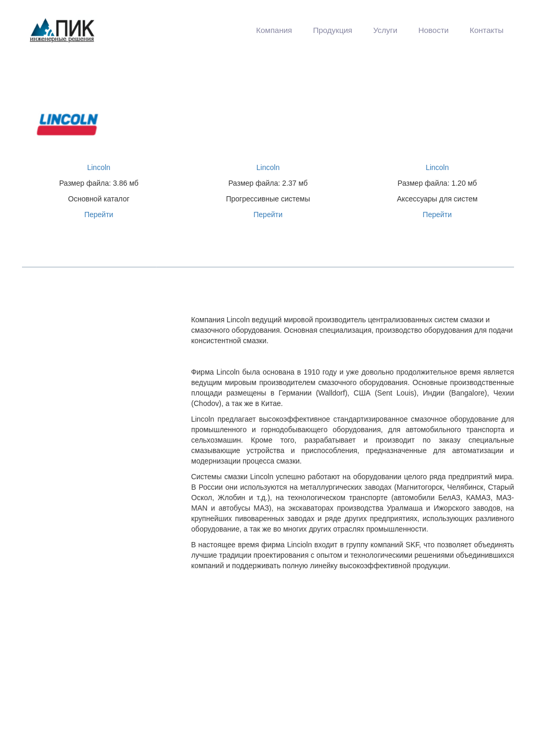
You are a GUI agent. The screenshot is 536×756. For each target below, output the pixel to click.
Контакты (487, 30)
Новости (433, 30)
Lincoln (98, 167)
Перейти (99, 215)
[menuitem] (274, 30)
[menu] (315, 30)
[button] (274, 30)
